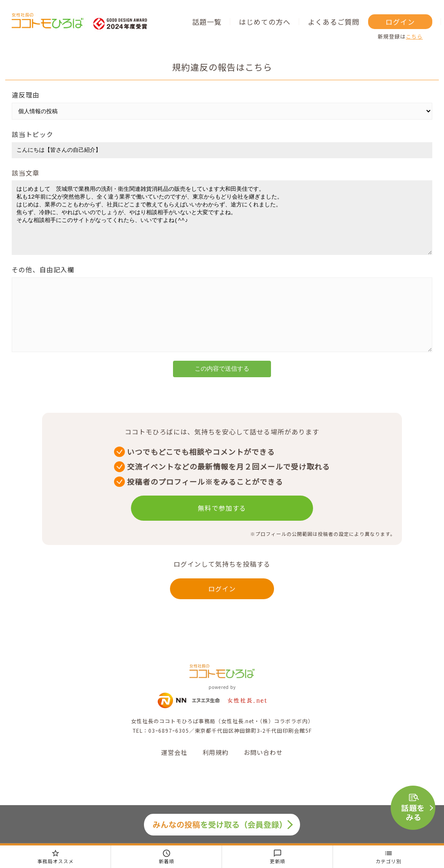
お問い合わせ (263, 778)
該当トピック (33, 134)
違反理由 (26, 95)
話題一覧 (207, 22)
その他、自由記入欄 (43, 282)
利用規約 (215, 778)
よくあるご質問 (334, 22)
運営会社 (174, 778)
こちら (414, 36)
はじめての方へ (265, 22)
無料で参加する (222, 534)
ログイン (400, 22)
